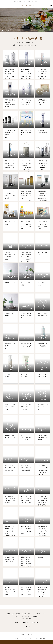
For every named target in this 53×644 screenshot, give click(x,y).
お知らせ (16, 638)
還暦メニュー (32, 638)
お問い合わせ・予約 (44, 638)
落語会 (37, 638)
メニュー (21, 638)
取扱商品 (26, 638)
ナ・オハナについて (9, 638)
